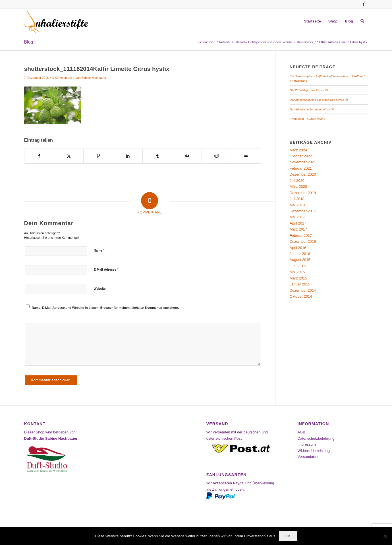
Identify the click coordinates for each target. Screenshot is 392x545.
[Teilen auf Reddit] (216, 156)
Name (99, 250)
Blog (29, 42)
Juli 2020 (297, 181)
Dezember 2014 (303, 290)
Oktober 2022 (301, 156)
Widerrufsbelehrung (313, 451)
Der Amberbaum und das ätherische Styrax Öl (319, 100)
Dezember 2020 (303, 174)
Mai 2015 (297, 272)
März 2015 (298, 278)
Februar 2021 (301, 168)
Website (100, 289)
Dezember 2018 (303, 193)
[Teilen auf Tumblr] (157, 156)
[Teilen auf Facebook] (39, 156)
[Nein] (385, 536)
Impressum (306, 444)
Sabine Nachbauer (94, 78)
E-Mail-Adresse (106, 269)
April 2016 (298, 248)
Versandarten (308, 457)
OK (288, 536)
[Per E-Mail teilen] (246, 156)
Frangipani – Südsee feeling (307, 119)
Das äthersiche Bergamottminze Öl (312, 109)
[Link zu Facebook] (364, 4)
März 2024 (298, 150)
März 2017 (298, 229)
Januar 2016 (300, 254)
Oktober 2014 (301, 296)
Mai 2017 (297, 217)
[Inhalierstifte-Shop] (57, 21)
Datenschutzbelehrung (316, 438)
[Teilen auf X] (69, 156)
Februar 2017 (301, 236)
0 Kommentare (62, 78)
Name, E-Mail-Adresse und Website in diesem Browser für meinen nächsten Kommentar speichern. (105, 308)
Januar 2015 (300, 284)
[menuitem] (313, 21)
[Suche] (362, 21)
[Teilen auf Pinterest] (98, 156)
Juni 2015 (298, 266)
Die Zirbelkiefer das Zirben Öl (309, 90)
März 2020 (298, 187)
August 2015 (300, 260)
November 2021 (303, 162)
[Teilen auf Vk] (187, 156)
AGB (301, 432)
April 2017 (298, 223)
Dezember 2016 (303, 241)
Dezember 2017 (303, 211)
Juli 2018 (297, 199)
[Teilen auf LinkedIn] (128, 156)
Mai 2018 (297, 205)
